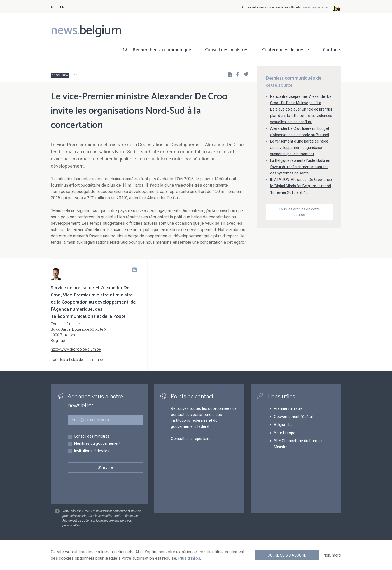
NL (53, 7)
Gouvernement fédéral (293, 417)
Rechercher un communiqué (162, 50)
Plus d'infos (189, 558)
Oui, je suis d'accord (287, 555)
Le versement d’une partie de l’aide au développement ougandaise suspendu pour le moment (299, 148)
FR (62, 7)
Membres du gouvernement (97, 444)
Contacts (332, 50)
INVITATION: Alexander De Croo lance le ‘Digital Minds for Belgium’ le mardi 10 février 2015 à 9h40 (301, 186)
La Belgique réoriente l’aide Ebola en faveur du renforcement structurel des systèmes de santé (300, 167)
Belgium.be (283, 425)
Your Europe (285, 433)
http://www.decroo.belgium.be (76, 349)
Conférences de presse (286, 50)
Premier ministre (288, 408)
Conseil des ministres (227, 50)
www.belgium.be (315, 7)
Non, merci (332, 555)
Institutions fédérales (92, 451)
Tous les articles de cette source (299, 212)
